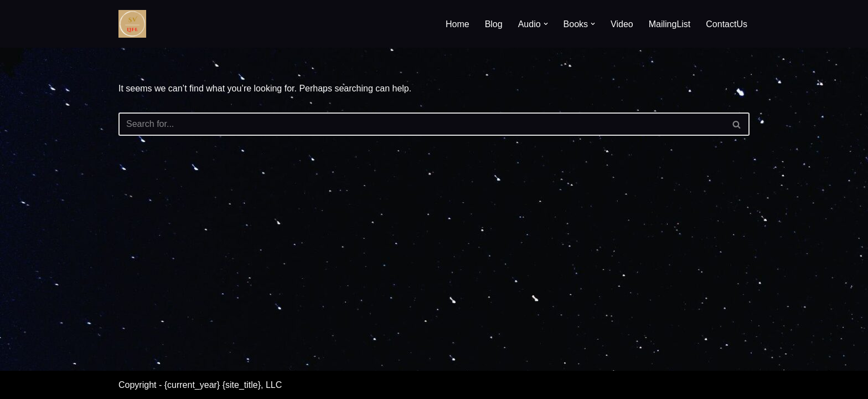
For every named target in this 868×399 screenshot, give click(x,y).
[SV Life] (132, 24)
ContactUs (727, 24)
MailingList (670, 24)
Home (458, 24)
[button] (546, 24)
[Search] (422, 124)
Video (622, 24)
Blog (494, 24)
